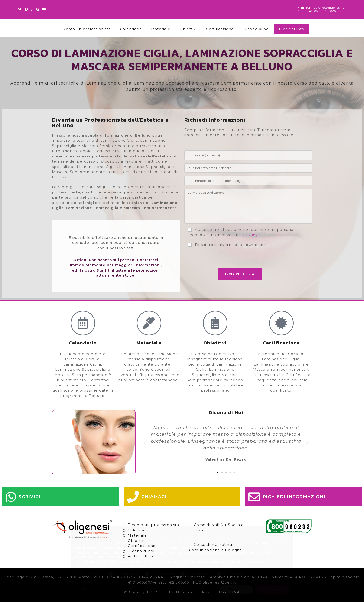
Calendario (131, 29)
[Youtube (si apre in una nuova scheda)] (44, 9)
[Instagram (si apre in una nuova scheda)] (38, 9)
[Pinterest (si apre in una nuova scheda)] (32, 9)
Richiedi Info (292, 29)
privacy (250, 235)
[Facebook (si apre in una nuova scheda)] (26, 9)
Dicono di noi (257, 29)
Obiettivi (188, 29)
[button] (145, 443)
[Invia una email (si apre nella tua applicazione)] (50, 9)
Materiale (161, 29)
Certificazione (220, 29)
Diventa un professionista (85, 29)
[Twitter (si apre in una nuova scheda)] (21, 9)
